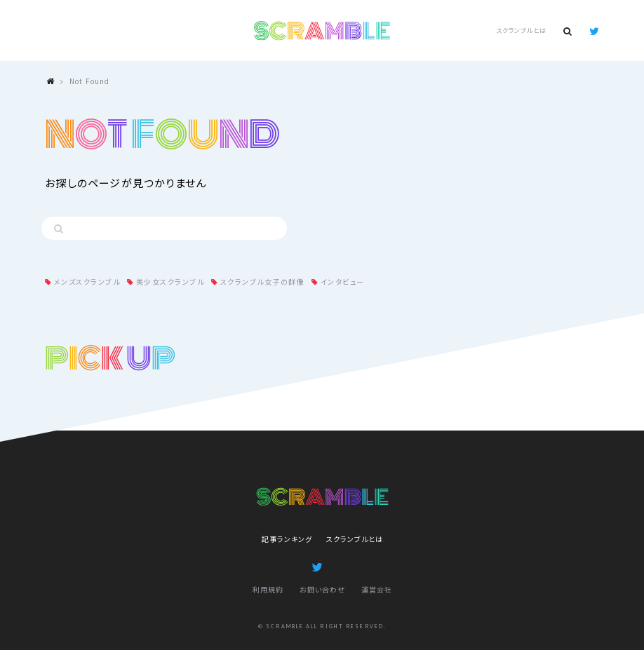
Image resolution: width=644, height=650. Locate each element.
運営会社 (377, 589)
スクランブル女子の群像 (263, 282)
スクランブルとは (521, 31)
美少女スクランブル (170, 282)
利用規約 (268, 589)
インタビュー (343, 282)
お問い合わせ (322, 589)
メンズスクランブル (87, 282)
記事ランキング (287, 539)
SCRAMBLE (322, 31)
